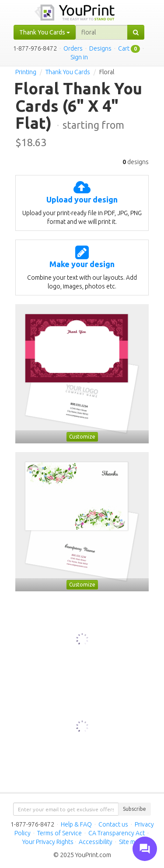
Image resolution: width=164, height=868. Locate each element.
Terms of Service (59, 833)
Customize (82, 437)
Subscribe (134, 809)
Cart (124, 48)
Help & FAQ (76, 824)
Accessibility (96, 842)
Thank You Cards (68, 72)
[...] (102, 32)
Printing (26, 72)
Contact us (113, 824)
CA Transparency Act (117, 833)
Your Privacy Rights (48, 842)
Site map (130, 842)
